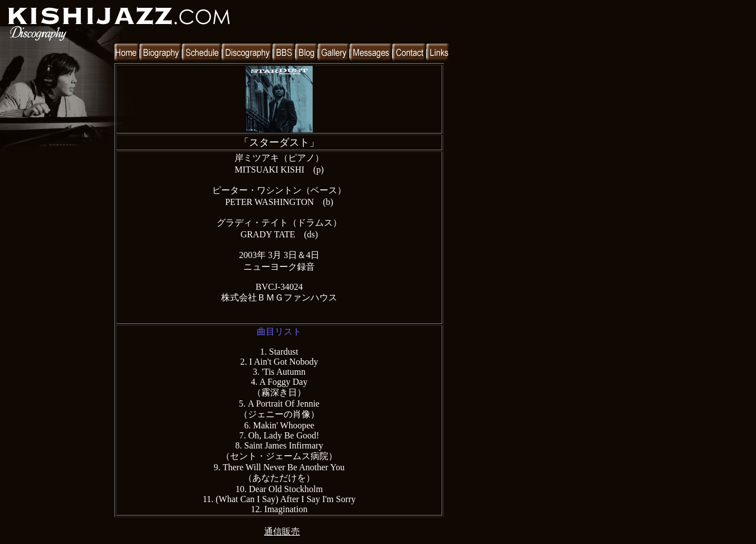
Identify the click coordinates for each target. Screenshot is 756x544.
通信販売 (282, 531)
